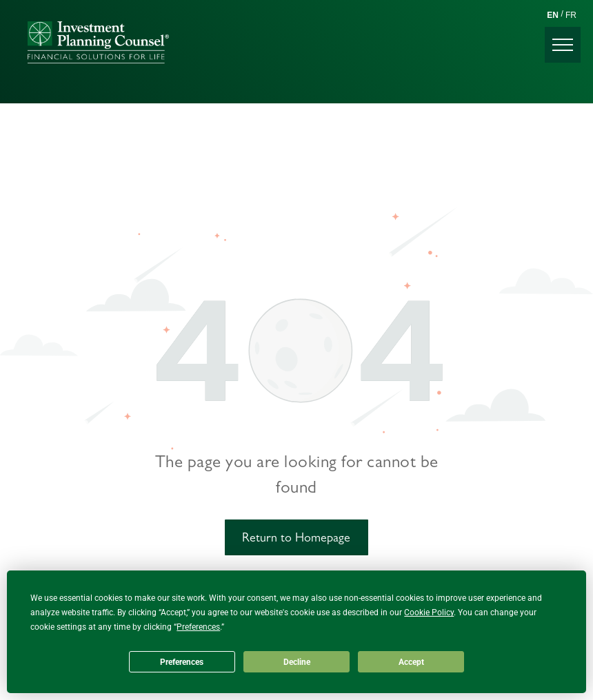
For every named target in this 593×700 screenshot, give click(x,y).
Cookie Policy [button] (429, 612)
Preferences (182, 662)
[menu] (563, 45)
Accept (411, 662)
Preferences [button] (198, 627)
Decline (297, 662)
